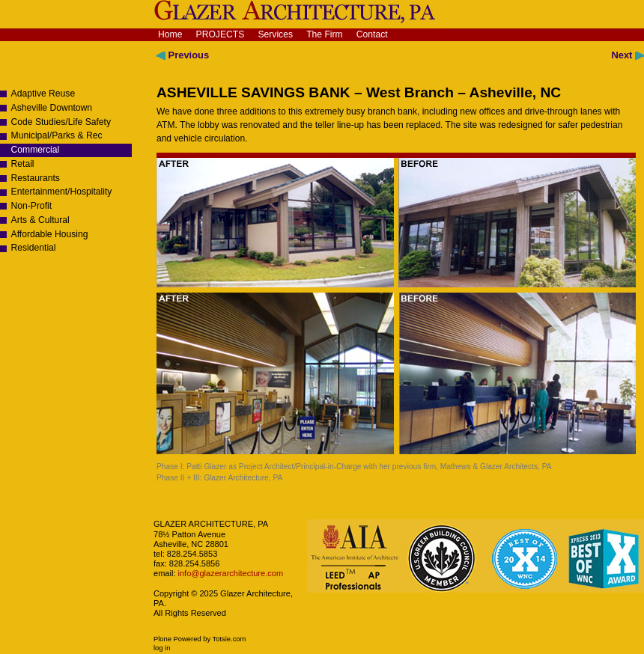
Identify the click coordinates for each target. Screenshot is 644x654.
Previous (183, 55)
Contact (372, 34)
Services (275, 34)
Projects (221, 34)
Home (170, 34)
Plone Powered (177, 639)
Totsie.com (230, 639)
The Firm (325, 34)
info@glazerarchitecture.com (229, 573)
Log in (162, 648)
